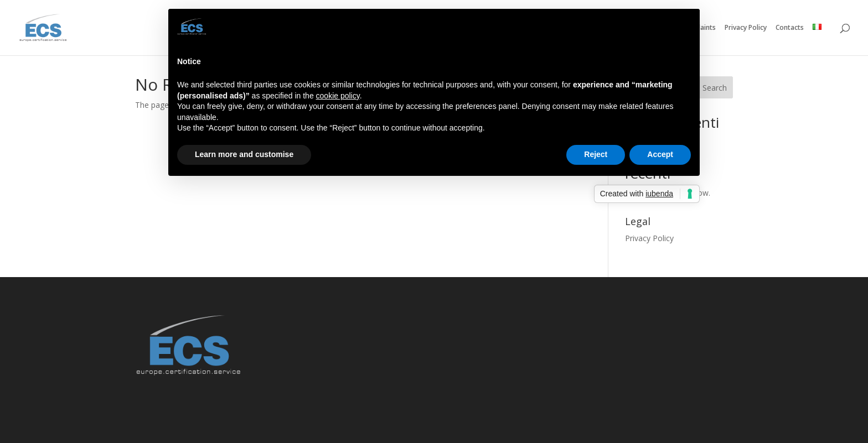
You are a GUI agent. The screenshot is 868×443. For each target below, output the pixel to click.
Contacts (790, 28)
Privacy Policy (746, 28)
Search (715, 88)
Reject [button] (596, 154)
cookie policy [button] (338, 96)
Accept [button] (660, 154)
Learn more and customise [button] (244, 154)
